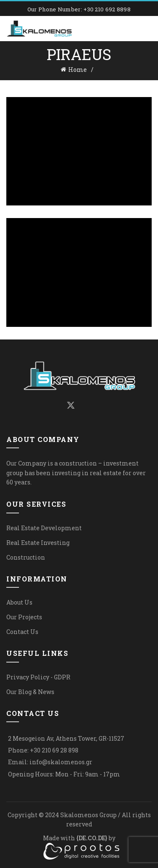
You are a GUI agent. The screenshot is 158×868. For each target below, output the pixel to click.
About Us (19, 602)
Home (78, 70)
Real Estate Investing (38, 543)
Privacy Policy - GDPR (38, 677)
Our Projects (24, 617)
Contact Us (22, 632)
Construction (26, 557)
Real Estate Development (44, 528)
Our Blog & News (30, 692)
